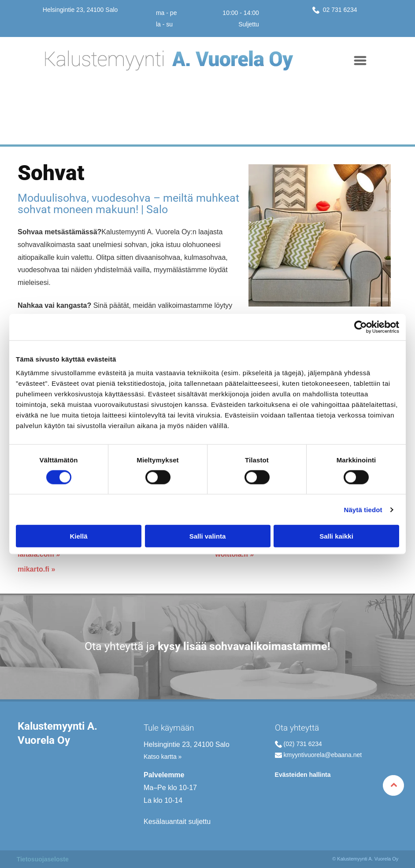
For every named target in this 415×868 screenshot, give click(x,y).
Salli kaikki (336, 536)
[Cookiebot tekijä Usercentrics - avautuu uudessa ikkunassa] (361, 327)
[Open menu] (360, 61)
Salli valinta (208, 536)
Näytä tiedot (363, 509)
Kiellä (78, 536)
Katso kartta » (163, 757)
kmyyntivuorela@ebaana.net (323, 755)
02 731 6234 (339, 10)
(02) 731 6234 (303, 744)
